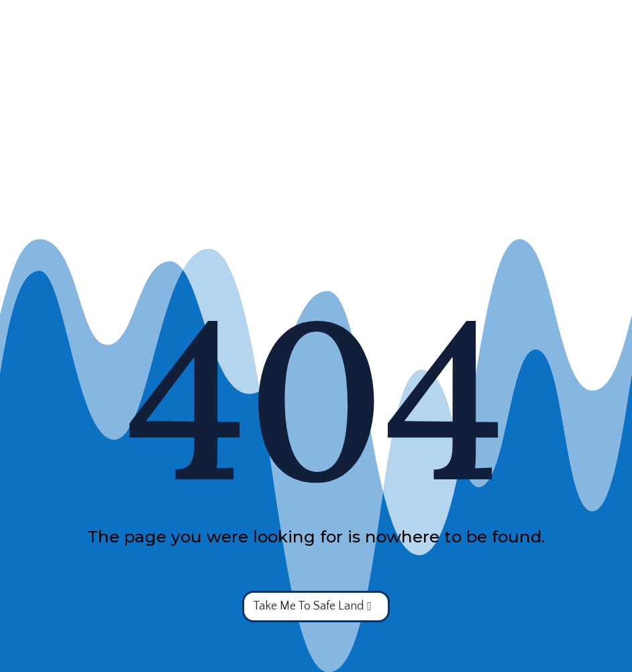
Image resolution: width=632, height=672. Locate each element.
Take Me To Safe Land (308, 606)
